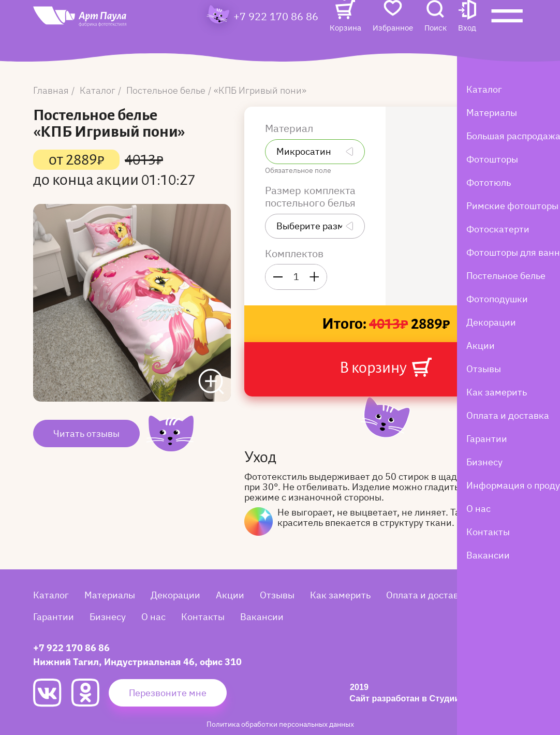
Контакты (203, 617)
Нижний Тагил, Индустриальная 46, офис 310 (137, 662)
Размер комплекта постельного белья (312, 197)
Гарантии (54, 617)
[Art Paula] (100, 37)
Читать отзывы (86, 433)
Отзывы (277, 595)
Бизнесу (108, 617)
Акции (230, 595)
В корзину (386, 367)
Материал (290, 128)
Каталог (51, 595)
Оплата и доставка (428, 595)
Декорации (175, 595)
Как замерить (340, 595)
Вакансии (262, 617)
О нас (153, 617)
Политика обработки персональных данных (280, 724)
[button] (467, 34)
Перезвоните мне (168, 693)
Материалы (110, 595)
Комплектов (294, 254)
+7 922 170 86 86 (276, 34)
